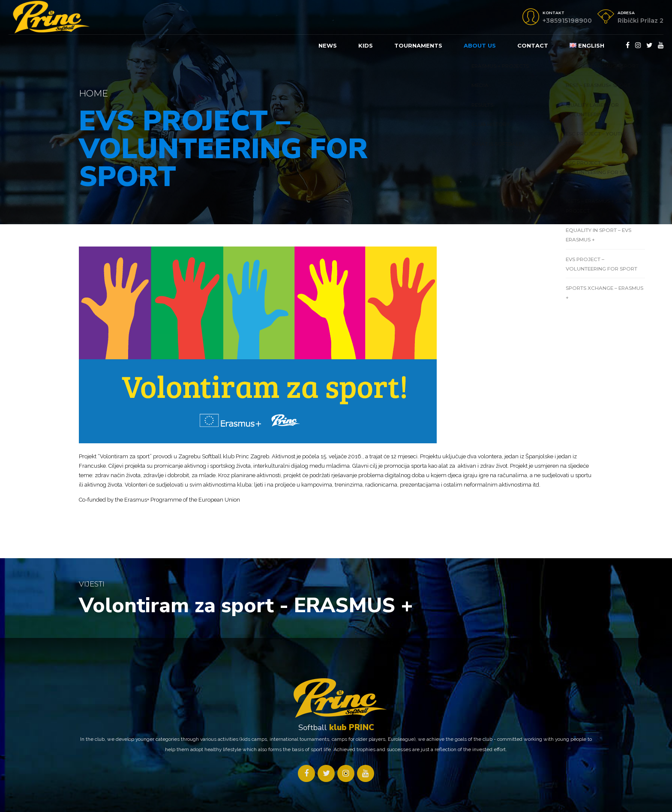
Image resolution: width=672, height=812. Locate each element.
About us (480, 45)
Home (93, 93)
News (328, 45)
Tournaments (418, 45)
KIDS (366, 45)
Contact (533, 45)
